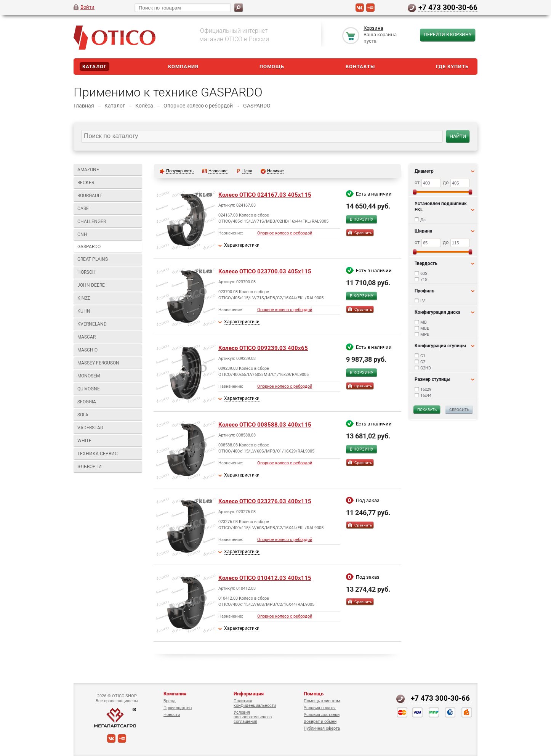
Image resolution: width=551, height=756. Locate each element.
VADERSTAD (90, 428)
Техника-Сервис (98, 454)
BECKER (86, 183)
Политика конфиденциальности (255, 703)
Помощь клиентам (322, 701)
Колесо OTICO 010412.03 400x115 (265, 578)
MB (424, 322)
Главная (84, 106)
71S (424, 280)
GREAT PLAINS (93, 259)
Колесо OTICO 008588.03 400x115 (265, 425)
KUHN (84, 311)
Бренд (170, 701)
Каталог (95, 67)
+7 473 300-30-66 (448, 7)
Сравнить (363, 233)
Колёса (144, 106)
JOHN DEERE (91, 285)
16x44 (426, 396)
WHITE (84, 441)
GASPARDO (89, 247)
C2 (423, 362)
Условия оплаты (320, 708)
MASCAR (86, 337)
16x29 (426, 389)
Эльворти (90, 467)
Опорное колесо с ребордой (198, 106)
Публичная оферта (322, 728)
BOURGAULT (90, 196)
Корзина (373, 28)
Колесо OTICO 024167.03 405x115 (265, 195)
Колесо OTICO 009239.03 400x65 (263, 348)
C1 (423, 356)
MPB (425, 335)
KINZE (84, 298)
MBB (425, 328)
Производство (178, 708)
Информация (249, 694)
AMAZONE (88, 170)
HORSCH (86, 272)
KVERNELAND (92, 324)
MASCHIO (87, 350)
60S (424, 274)
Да (423, 220)
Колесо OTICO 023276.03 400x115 (265, 501)
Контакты (360, 67)
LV (423, 301)
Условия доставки (322, 715)
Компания (183, 67)
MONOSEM (89, 376)
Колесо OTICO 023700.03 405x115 (265, 271)
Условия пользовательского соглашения (253, 717)
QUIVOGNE (89, 389)
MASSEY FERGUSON (98, 363)
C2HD (426, 368)
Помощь (272, 67)
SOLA (83, 415)
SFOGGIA (87, 402)
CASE (83, 209)
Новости (172, 715)
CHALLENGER (92, 222)
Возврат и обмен (320, 721)
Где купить (452, 67)
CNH (82, 234)
